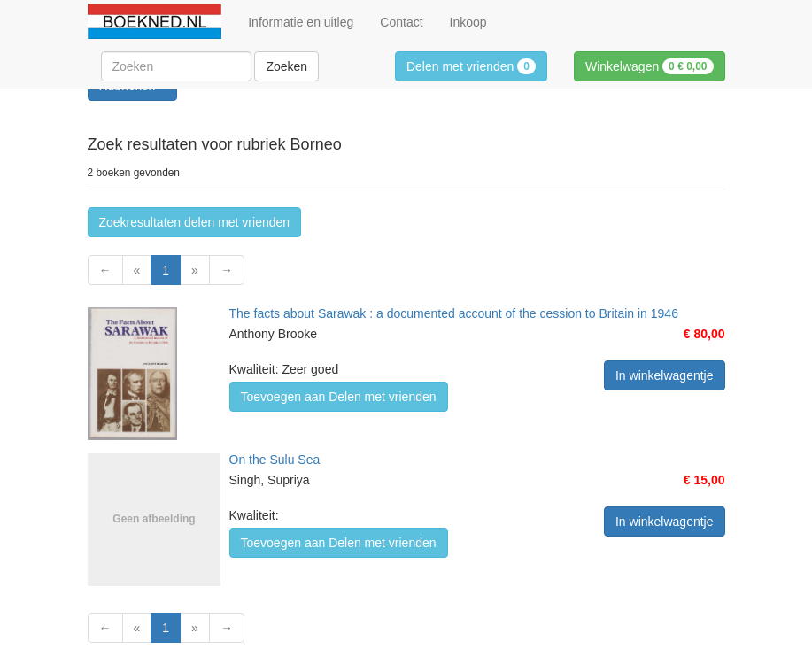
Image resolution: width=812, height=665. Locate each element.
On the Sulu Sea (275, 460)
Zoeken (286, 66)
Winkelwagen (650, 66)
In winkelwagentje (665, 375)
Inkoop (468, 22)
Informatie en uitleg (301, 22)
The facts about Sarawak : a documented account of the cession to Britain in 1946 (454, 313)
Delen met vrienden (471, 66)
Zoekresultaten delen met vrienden (195, 222)
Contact (401, 22)
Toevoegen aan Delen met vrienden (339, 397)
